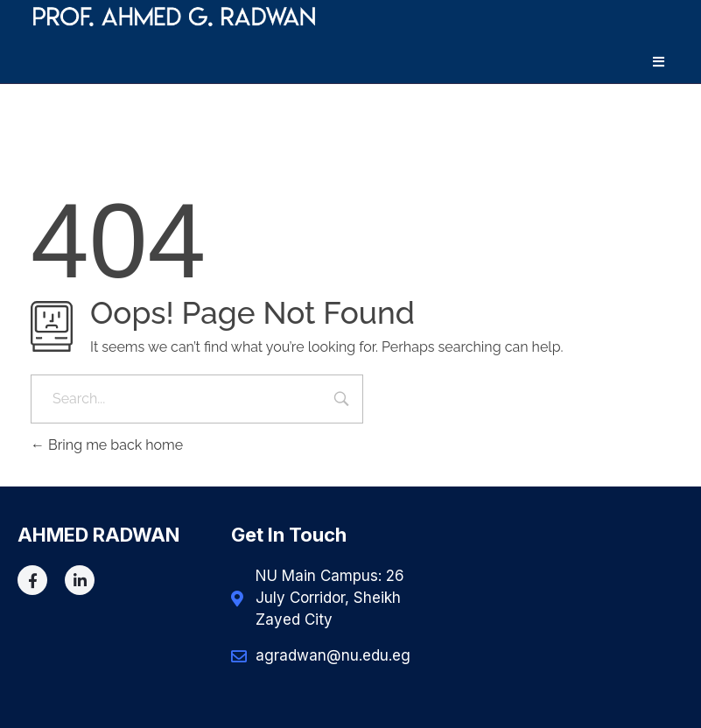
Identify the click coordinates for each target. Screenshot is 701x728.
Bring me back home (107, 445)
